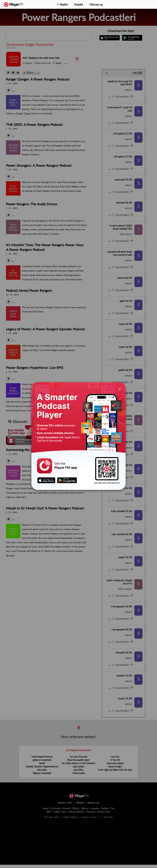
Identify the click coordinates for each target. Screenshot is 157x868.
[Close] (120, 389)
